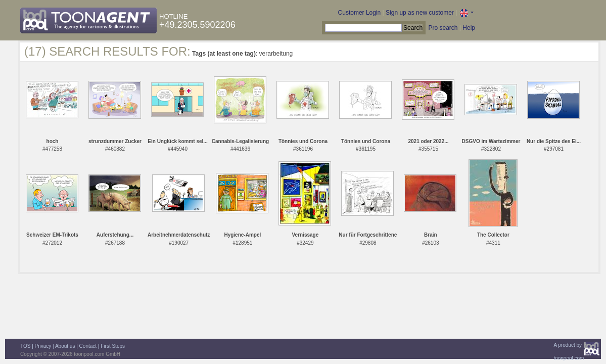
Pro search (443, 28)
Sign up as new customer (420, 13)
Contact (88, 346)
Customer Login (360, 13)
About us (65, 346)
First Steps (113, 346)
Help (469, 28)
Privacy (43, 346)
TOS (25, 346)
